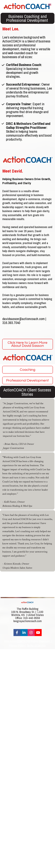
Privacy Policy (17, 645)
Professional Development (27, 380)
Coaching (28, 370)
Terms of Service (36, 645)
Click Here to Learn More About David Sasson (27, 344)
